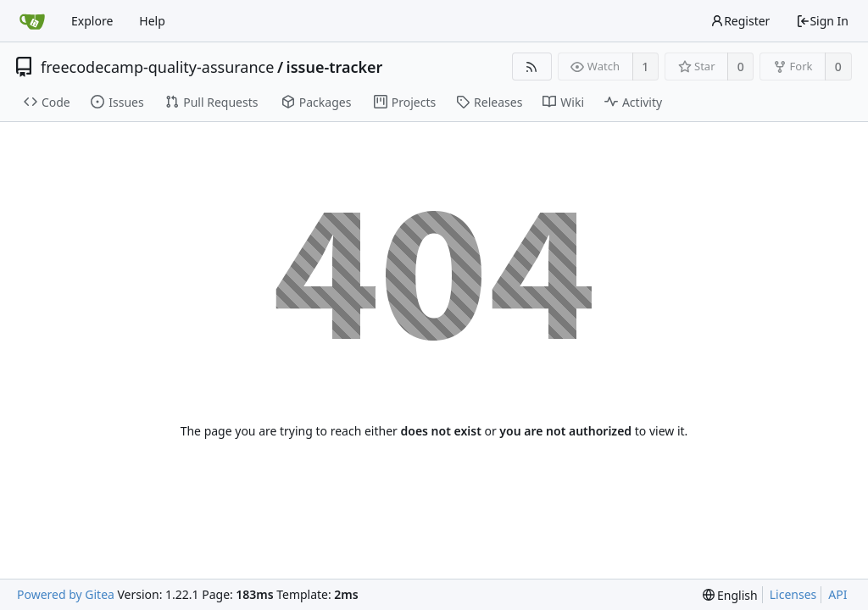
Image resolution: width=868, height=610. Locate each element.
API (837, 594)
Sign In (822, 21)
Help (152, 21)
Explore (92, 21)
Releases (489, 102)
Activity (633, 102)
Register (740, 21)
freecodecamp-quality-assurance (157, 67)
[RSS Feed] (532, 67)
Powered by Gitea (66, 594)
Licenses (793, 594)
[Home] (32, 21)
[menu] (730, 595)
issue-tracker (335, 67)
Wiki (563, 102)
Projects (405, 102)
